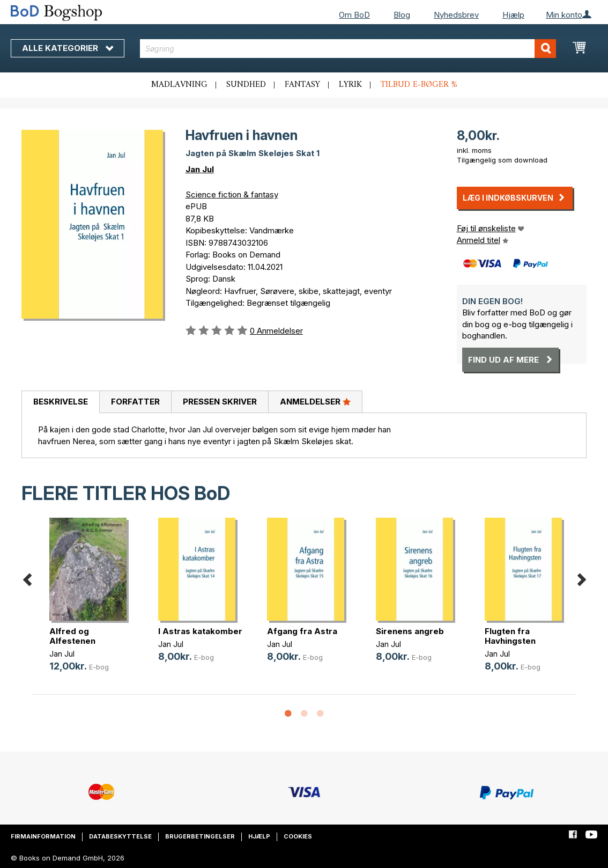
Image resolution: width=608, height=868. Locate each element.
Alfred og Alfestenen (72, 636)
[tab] (60, 402)
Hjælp (513, 15)
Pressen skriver (220, 402)
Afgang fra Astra (302, 631)
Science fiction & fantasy (232, 194)
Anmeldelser (315, 401)
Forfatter (135, 402)
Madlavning (179, 85)
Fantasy (302, 85)
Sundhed (246, 85)
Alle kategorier (68, 48)
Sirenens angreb (410, 631)
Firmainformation (43, 836)
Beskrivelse (61, 402)
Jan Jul (200, 169)
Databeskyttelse (120, 836)
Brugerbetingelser (200, 836)
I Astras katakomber (200, 631)
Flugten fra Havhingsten (510, 636)
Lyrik (350, 85)
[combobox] (348, 49)
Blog (402, 15)
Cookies (298, 836)
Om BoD (354, 15)
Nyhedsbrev (456, 15)
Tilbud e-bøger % (419, 85)
